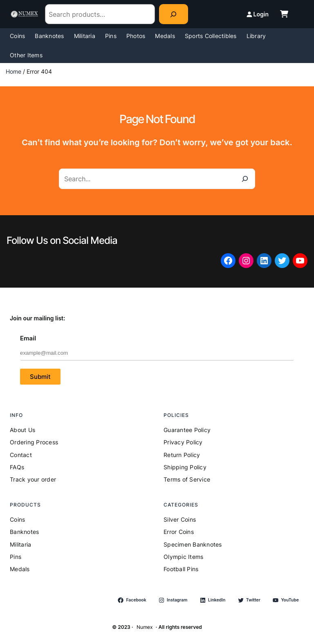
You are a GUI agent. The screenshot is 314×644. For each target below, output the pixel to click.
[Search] (174, 14)
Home (13, 71)
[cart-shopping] (284, 14)
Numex (145, 627)
